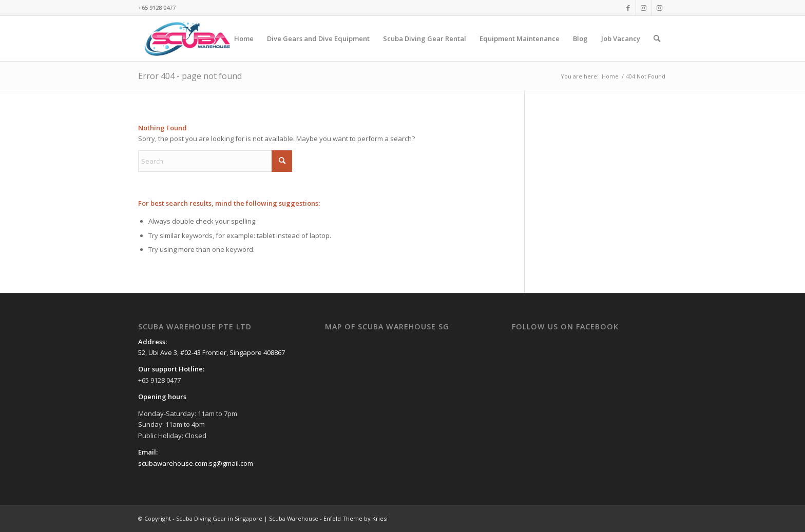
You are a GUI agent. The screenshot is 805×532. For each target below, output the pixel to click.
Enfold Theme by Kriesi (356, 518)
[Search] (657, 38)
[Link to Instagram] (644, 8)
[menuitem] (244, 38)
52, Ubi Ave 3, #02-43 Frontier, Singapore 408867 (212, 352)
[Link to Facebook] (628, 8)
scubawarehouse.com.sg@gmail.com (196, 463)
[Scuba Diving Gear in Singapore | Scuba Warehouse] (187, 38)
